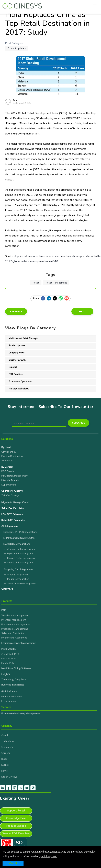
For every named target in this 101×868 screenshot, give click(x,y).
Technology (8, 741)
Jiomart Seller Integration (21, 563)
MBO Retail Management (15, 476)
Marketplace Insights (19, 389)
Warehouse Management (15, 615)
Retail (36, 283)
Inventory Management (14, 620)
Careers (6, 753)
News (4, 771)
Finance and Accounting (14, 638)
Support (13, 367)
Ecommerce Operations (20, 382)
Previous (16, 311)
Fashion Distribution (12, 456)
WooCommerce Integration (22, 584)
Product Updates (17, 48)
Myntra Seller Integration (21, 554)
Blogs (4, 759)
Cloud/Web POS (10, 654)
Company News (17, 353)
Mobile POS (8, 663)
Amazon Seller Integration (21, 549)
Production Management (14, 629)
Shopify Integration (18, 575)
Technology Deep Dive (14, 679)
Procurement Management (16, 624)
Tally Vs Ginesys (10, 495)
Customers (7, 747)
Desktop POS (9, 659)
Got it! (13, 863)
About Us (6, 735)
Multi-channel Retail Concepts (24, 338)
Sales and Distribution (13, 633)
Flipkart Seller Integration (21, 558)
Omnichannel (8, 452)
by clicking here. (48, 856)
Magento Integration (18, 579)
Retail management (56, 283)
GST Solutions (16, 374)
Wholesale (7, 461)
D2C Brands (8, 471)
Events (5, 765)
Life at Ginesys (9, 777)
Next (82, 311)
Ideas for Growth (17, 360)
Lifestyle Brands (10, 480)
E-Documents (9, 701)
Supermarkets (9, 485)
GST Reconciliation (12, 697)
